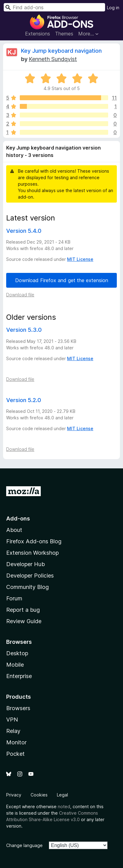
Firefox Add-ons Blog (34, 541)
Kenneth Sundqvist (53, 59)
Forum (14, 598)
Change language (24, 845)
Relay (13, 731)
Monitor (16, 742)
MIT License (80, 259)
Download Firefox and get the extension (62, 280)
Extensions (38, 34)
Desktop (17, 653)
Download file (20, 295)
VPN (12, 720)
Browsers (18, 708)
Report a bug (23, 610)
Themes (64, 34)
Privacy (14, 795)
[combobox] (54, 7)
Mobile (15, 665)
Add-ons (18, 518)
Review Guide (24, 621)
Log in (113, 8)
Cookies (39, 795)
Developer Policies (30, 576)
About (14, 530)
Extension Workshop (32, 553)
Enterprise (19, 676)
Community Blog (28, 587)
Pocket (15, 754)
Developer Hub (25, 564)
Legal (62, 795)
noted (64, 806)
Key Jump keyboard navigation (61, 51)
